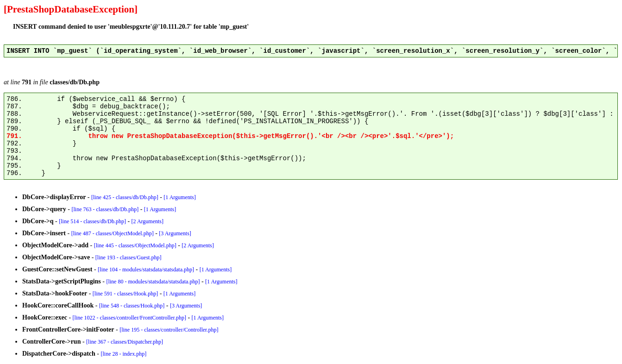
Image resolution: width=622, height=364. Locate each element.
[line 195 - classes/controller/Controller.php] (169, 330)
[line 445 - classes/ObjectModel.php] (135, 245)
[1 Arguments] (179, 197)
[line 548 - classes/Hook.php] (132, 306)
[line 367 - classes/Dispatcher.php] (125, 342)
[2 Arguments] (148, 221)
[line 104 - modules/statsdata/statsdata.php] (146, 270)
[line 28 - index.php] (124, 354)
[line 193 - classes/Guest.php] (129, 257)
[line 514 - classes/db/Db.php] (92, 221)
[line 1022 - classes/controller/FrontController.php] (129, 318)
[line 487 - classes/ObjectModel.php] (113, 233)
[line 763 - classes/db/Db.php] (105, 209)
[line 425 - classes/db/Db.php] (125, 197)
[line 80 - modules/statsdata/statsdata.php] (153, 282)
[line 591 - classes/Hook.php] (125, 294)
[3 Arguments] (175, 233)
